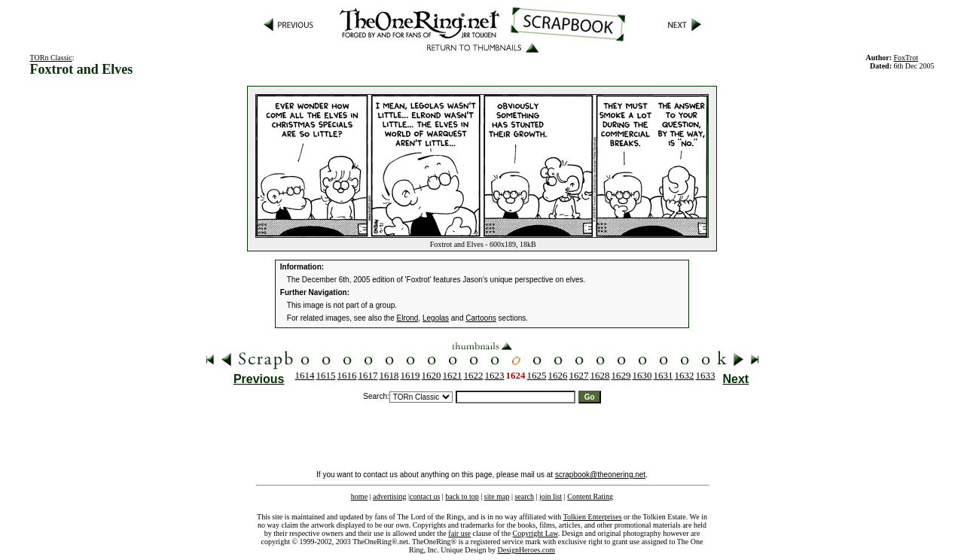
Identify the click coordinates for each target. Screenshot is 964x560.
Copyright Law (535, 533)
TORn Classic (51, 58)
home (359, 496)
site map (497, 496)
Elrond (408, 318)
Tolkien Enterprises (593, 517)
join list (551, 496)
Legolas (436, 318)
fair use (459, 533)
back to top (462, 496)
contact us (425, 496)
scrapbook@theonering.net (600, 475)
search (524, 496)
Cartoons (481, 318)
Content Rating (590, 496)
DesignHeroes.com (526, 550)
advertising (389, 496)
